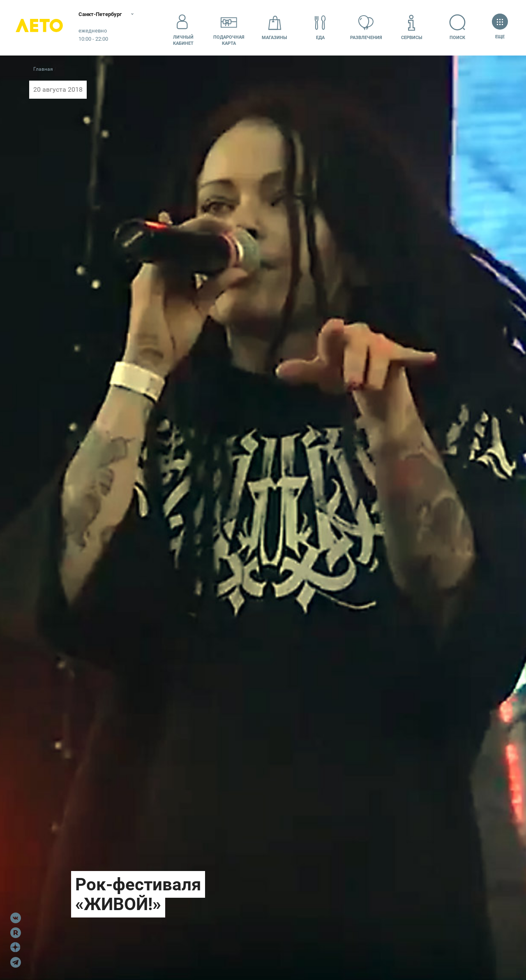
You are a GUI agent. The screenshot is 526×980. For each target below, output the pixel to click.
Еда (320, 27)
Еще (500, 27)
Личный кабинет (183, 28)
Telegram (16, 962)
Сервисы (412, 27)
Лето (41, 28)
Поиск (458, 27)
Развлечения (366, 27)
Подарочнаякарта (229, 28)
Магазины (275, 27)
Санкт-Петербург (106, 14)
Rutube (16, 933)
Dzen (16, 948)
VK (16, 918)
